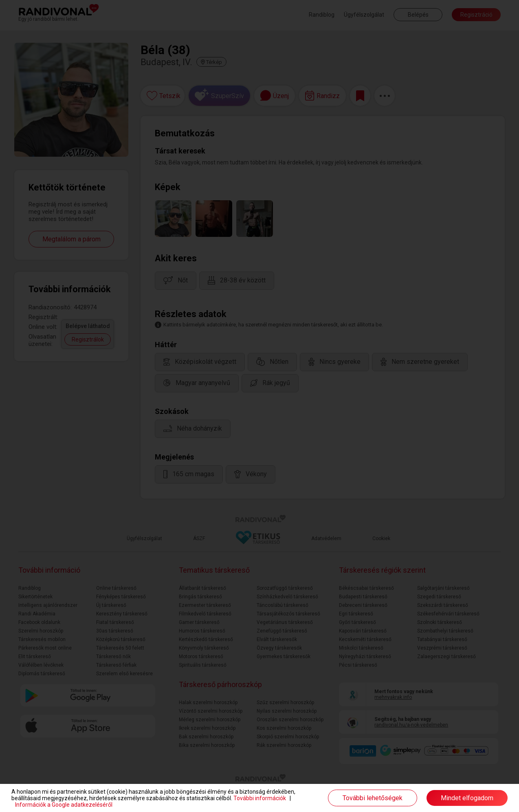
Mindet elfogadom (467, 798)
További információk (260, 798)
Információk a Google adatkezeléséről (64, 805)
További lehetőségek (373, 798)
